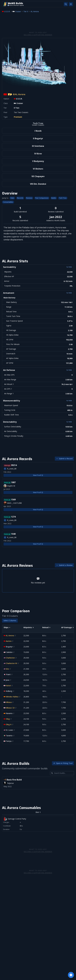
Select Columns (10, 620)
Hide (69, 267)
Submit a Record (64, 459)
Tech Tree (63, 198)
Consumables (8, 202)
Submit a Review (64, 565)
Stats (12, 198)
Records (20, 198)
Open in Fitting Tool (63, 763)
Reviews (29, 198)
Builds (54, 198)
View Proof (38, 475)
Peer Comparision (42, 198)
